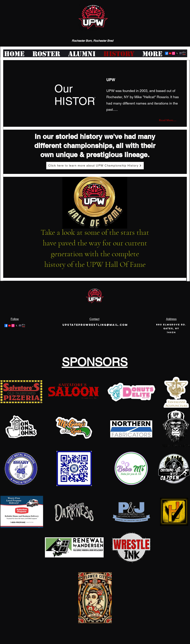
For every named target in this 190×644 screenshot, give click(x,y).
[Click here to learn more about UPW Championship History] (95, 166)
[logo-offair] (181, 53)
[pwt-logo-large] (184, 53)
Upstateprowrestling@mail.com (95, 325)
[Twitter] (177, 53)
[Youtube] (170, 53)
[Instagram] (174, 53)
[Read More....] (169, 120)
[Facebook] (167, 53)
